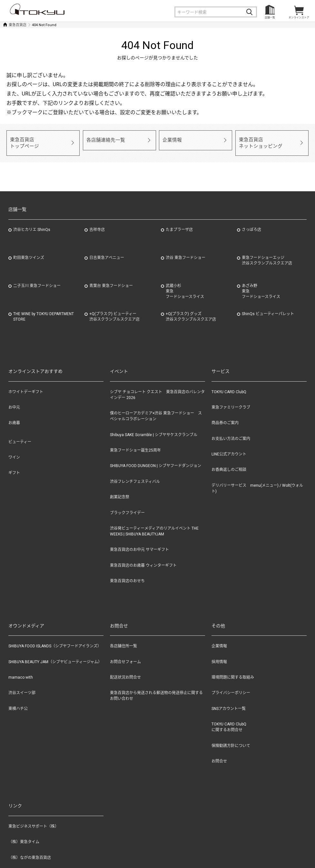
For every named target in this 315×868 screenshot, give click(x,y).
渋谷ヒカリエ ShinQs (32, 223)
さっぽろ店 (251, 223)
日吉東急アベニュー (107, 251)
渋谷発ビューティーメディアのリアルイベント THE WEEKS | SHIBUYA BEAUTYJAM (154, 524)
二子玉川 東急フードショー (37, 279)
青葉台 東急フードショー (111, 279)
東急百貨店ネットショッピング (258, 140)
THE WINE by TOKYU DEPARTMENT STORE (44, 310)
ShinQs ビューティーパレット (268, 307)
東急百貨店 (18, 25)
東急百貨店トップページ (23, 140)
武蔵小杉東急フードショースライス (185, 284)
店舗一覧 (270, 18)
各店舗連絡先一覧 (103, 140)
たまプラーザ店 (179, 223)
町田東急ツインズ (29, 251)
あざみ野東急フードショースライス (261, 284)
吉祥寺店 (97, 223)
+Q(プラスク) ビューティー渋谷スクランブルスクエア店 (114, 310)
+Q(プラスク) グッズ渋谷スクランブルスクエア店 (191, 310)
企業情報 (171, 140)
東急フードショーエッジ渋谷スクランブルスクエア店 (267, 254)
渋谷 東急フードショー (186, 251)
